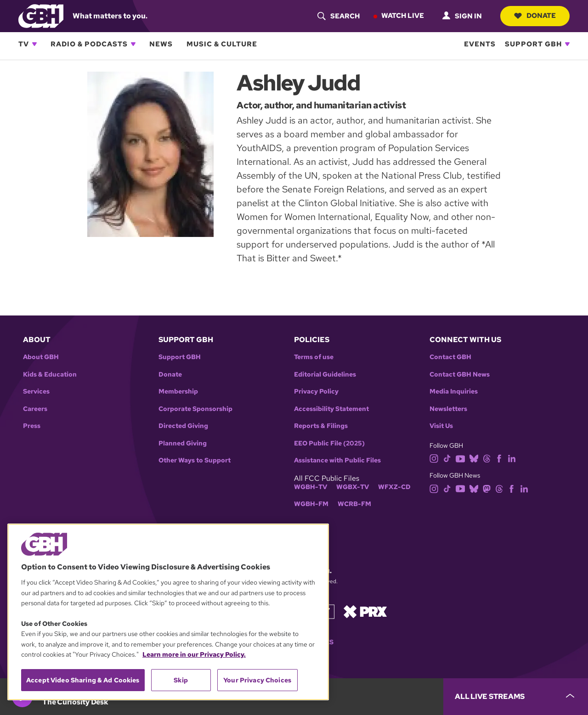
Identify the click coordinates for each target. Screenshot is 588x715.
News (161, 44)
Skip (181, 680)
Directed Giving (183, 426)
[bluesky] (474, 458)
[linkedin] (512, 458)
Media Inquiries (454, 391)
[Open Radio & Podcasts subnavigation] (133, 44)
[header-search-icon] (339, 16)
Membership (178, 391)
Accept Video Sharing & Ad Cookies (83, 680)
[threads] (487, 458)
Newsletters (448, 409)
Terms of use (314, 357)
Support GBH (533, 44)
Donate (535, 16)
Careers (35, 409)
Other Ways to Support (195, 460)
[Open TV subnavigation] (34, 44)
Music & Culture (222, 44)
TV (24, 44)
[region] (168, 612)
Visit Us (441, 426)
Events (480, 44)
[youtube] (460, 458)
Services (36, 391)
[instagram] (434, 458)
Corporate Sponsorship (195, 409)
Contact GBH (450, 357)
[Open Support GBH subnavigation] (567, 44)
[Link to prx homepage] (365, 611)
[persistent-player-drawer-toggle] (516, 697)
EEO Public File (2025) (329, 443)
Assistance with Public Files (337, 460)
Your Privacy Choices (257, 680)
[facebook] (499, 458)
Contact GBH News (460, 374)
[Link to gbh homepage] (41, 15)
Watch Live (403, 16)
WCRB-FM (354, 504)
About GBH (41, 357)
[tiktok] (447, 458)
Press (32, 426)
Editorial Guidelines (325, 374)
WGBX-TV (353, 487)
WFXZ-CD (394, 487)
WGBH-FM (311, 504)
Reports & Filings (321, 426)
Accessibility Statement (331, 409)
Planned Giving (183, 443)
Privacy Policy (316, 391)
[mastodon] (487, 488)
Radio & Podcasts (89, 44)
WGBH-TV (311, 487)
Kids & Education (50, 374)
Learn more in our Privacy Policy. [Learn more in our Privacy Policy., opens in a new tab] (194, 654)
